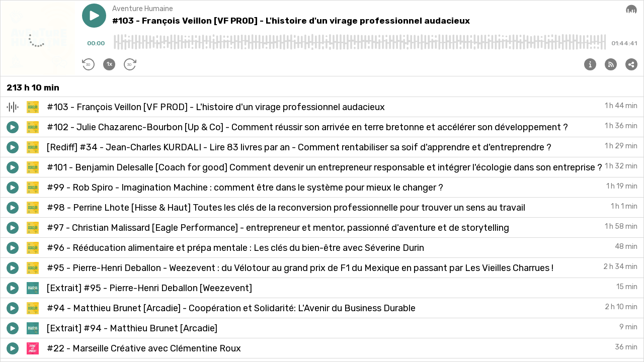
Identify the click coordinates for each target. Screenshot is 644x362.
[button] (94, 16)
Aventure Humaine (143, 9)
